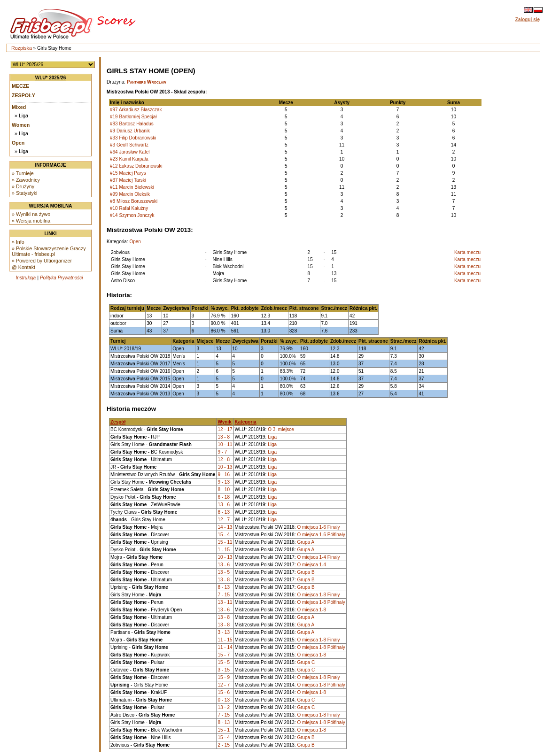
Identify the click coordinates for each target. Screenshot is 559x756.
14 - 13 (225, 527)
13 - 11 (225, 602)
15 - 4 (224, 535)
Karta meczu (467, 252)
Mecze (20, 86)
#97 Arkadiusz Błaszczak (136, 110)
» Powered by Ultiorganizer (42, 261)
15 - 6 (224, 692)
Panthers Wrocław (147, 82)
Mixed (19, 107)
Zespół (118, 422)
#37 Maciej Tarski (128, 180)
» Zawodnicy (26, 180)
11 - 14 (225, 647)
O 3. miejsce (281, 429)
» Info (18, 242)
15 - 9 (224, 677)
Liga (272, 437)
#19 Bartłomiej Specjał (133, 117)
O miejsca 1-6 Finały (318, 527)
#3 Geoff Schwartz (129, 145)
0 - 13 (224, 700)
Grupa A (306, 542)
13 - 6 (224, 505)
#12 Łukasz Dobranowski (136, 166)
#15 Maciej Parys (128, 173)
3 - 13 (224, 632)
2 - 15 (224, 745)
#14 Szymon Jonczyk (132, 215)
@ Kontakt (23, 267)
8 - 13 (224, 512)
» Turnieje (23, 173)
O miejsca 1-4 (311, 565)
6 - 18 (224, 497)
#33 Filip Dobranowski (133, 138)
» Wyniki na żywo (31, 214)
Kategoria (246, 422)
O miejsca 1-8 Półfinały (321, 602)
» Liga (21, 116)
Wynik (224, 422)
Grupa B (306, 572)
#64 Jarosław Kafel (130, 152)
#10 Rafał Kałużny (129, 208)
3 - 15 (224, 670)
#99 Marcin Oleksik (130, 194)
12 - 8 (224, 459)
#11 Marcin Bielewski (132, 187)
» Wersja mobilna (31, 221)
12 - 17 (225, 429)
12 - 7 (224, 520)
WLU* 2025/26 (51, 78)
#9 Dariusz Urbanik (130, 131)
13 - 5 (224, 572)
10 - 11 (225, 444)
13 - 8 (224, 437)
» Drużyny (23, 186)
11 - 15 (225, 640)
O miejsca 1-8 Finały (318, 595)
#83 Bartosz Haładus (132, 124)
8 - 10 (224, 490)
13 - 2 (224, 707)
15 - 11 (225, 542)
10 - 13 (225, 467)
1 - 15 (224, 550)
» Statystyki (24, 193)
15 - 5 (224, 662)
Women (21, 125)
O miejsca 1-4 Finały (318, 557)
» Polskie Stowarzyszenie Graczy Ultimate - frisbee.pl (49, 251)
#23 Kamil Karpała (129, 159)
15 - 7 (224, 655)
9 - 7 (222, 452)
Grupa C (306, 662)
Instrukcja (26, 278)
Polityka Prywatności (62, 278)
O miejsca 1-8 (311, 610)
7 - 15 (224, 595)
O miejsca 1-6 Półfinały (321, 535)
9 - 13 (224, 482)
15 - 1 (224, 730)
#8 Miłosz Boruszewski (134, 201)
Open (18, 143)
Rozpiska (22, 48)
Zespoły (23, 95)
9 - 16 (224, 474)
